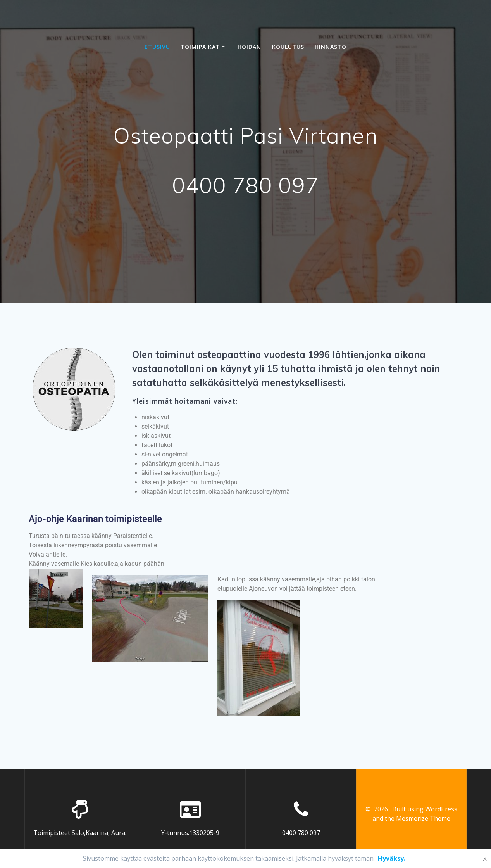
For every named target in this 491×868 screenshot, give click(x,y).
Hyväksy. (392, 858)
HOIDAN (249, 47)
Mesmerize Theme (423, 818)
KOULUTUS (288, 47)
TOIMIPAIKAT (200, 47)
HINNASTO (331, 47)
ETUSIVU (157, 47)
